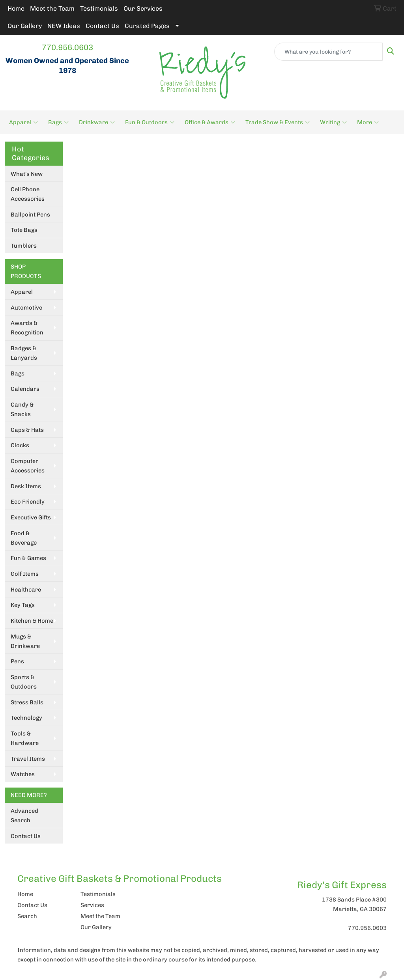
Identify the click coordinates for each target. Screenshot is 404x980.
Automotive (26, 308)
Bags (58, 122)
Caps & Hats (27, 430)
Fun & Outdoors (150, 122)
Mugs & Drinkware (25, 641)
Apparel (23, 122)
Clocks (20, 445)
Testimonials (99, 8)
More (368, 122)
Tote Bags (24, 230)
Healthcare (26, 590)
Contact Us (102, 26)
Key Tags (23, 605)
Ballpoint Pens (30, 215)
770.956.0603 (67, 47)
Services (92, 905)
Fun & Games (28, 558)
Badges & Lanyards (24, 353)
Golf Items (25, 574)
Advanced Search (24, 816)
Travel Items (28, 759)
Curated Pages (147, 26)
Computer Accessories (28, 466)
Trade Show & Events (278, 122)
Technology (26, 718)
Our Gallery (25, 26)
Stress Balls (27, 702)
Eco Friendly (28, 502)
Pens (17, 661)
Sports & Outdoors (24, 682)
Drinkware (97, 122)
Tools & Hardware (25, 738)
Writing (333, 122)
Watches (23, 774)
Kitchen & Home (32, 621)
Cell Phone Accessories (28, 194)
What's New (27, 174)
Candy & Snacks (22, 409)
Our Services (143, 8)
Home (16, 8)
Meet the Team (52, 8)
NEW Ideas (64, 26)
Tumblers (24, 246)
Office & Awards (210, 122)
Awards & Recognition (27, 328)
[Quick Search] (328, 52)
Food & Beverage (24, 538)
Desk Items (26, 486)
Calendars (25, 389)
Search (27, 916)
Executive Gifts (31, 517)
